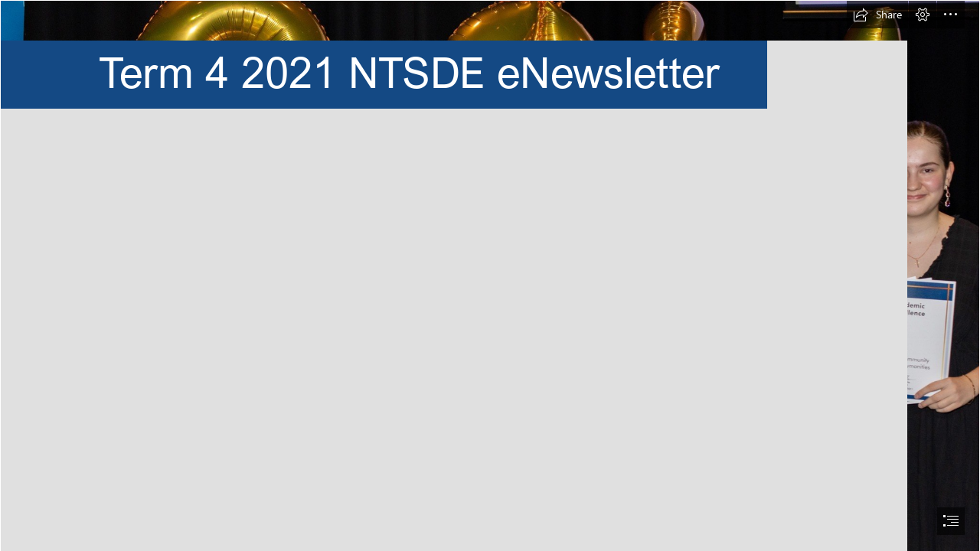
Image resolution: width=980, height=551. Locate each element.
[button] (877, 15)
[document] (490, 275)
